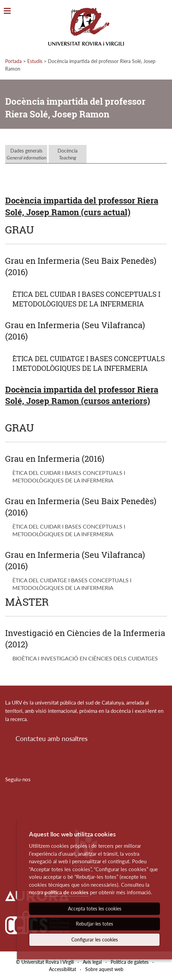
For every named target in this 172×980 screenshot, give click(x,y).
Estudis (35, 61)
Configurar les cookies (95, 940)
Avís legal (92, 962)
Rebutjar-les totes (94, 924)
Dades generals (26, 154)
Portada (13, 61)
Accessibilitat (63, 969)
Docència (68, 154)
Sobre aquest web (104, 969)
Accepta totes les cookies (95, 909)
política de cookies (67, 892)
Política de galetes (130, 962)
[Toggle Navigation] (7, 11)
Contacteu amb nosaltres (52, 738)
